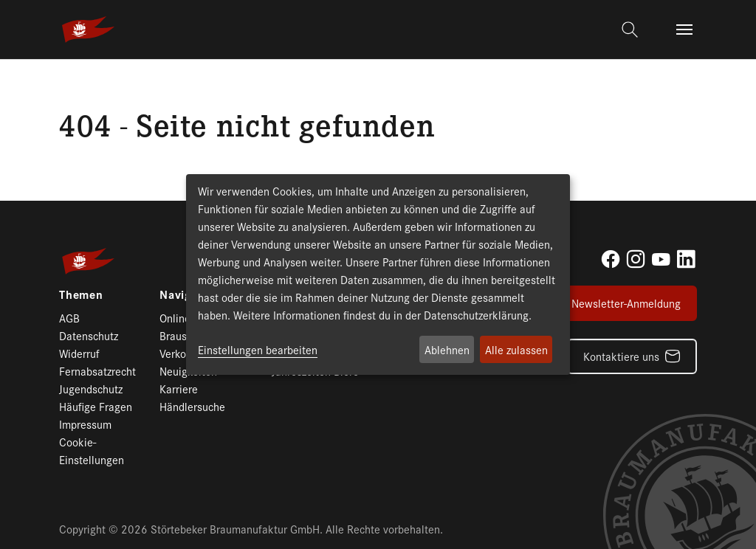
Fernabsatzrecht (97, 371)
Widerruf (79, 353)
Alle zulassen (516, 349)
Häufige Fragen (96, 406)
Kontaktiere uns (621, 356)
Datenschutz (89, 335)
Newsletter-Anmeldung (626, 303)
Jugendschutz (91, 389)
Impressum (85, 424)
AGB (69, 318)
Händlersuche (192, 406)
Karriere (179, 389)
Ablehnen (447, 349)
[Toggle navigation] (684, 30)
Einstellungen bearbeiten (258, 349)
